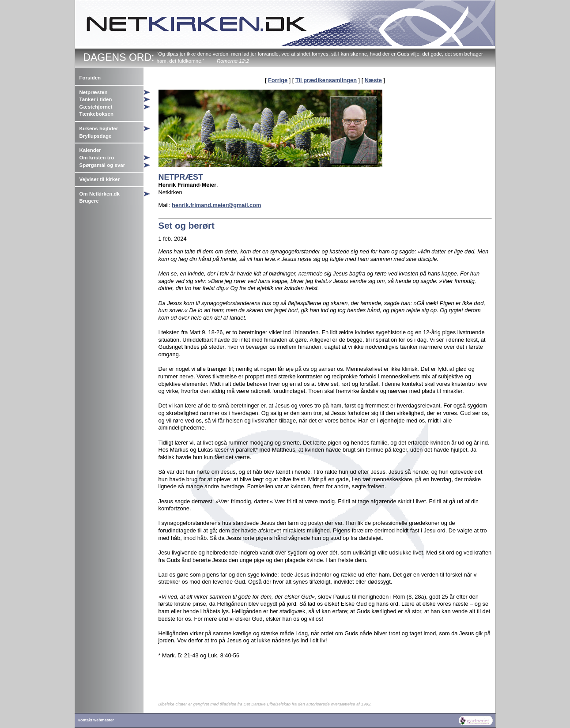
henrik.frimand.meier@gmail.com (216, 205)
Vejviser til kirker (100, 179)
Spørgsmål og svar (102, 165)
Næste (373, 80)
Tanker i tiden (96, 99)
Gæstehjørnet (96, 107)
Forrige (278, 80)
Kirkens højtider (99, 128)
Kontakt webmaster (96, 720)
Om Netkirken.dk (100, 194)
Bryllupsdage (96, 136)
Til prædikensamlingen (326, 80)
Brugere (89, 201)
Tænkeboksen (96, 114)
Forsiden (90, 78)
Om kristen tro (97, 158)
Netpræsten (94, 92)
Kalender (90, 150)
